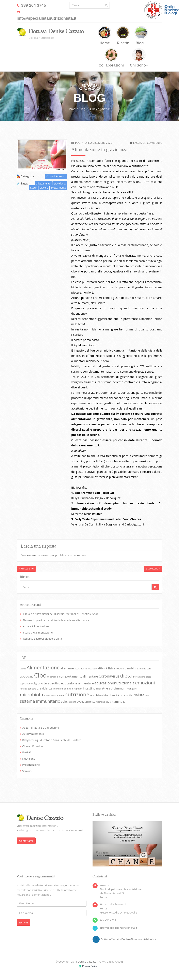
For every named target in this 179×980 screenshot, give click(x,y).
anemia (83, 669)
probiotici (126, 695)
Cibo (40, 675)
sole (64, 701)
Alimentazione (43, 667)
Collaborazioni (111, 58)
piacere (44, 188)
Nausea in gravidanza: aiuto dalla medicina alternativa (56, 620)
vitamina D (118, 701)
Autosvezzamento (33, 734)
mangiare (132, 689)
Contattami (26, 841)
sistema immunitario (40, 701)
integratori (77, 689)
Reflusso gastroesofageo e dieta (42, 639)
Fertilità (27, 752)
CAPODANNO (27, 677)
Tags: (24, 183)
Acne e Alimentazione (36, 626)
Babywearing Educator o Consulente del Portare (52, 740)
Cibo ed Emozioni (101, 109)
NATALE (48, 696)
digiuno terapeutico (46, 683)
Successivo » (153, 569)
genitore (32, 689)
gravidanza (60, 184)
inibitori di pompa (62, 689)
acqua (23, 669)
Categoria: (28, 176)
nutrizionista (99, 695)
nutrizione (77, 694)
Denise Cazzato (87, 962)
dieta (126, 676)
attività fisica (106, 668)
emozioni (145, 683)
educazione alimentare (77, 683)
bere (149, 669)
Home (105, 36)
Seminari (28, 771)
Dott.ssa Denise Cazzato (56, 31)
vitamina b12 (103, 702)
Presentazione (31, 765)
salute (139, 695)
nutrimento (58, 696)
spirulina (72, 702)
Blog (141, 36)
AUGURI (120, 669)
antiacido (92, 669)
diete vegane (139, 677)
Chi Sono (139, 58)
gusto (33, 188)
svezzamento (59, 188)
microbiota (31, 695)
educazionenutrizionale (114, 683)
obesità (114, 695)
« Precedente (26, 569)
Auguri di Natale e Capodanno (41, 728)
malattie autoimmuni (111, 688)
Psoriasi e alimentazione (38, 633)
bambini (130, 668)
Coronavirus (109, 676)
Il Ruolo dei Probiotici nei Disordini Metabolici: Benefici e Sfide (61, 614)
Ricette (123, 36)
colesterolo (53, 677)
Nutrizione (29, 759)
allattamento (43, 184)
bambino (142, 669)
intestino (89, 688)
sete (147, 696)
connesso (43, 555)
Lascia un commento (148, 143)
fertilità (23, 689)
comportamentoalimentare (79, 676)
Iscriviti (23, 922)
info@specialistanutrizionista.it (118, 928)
